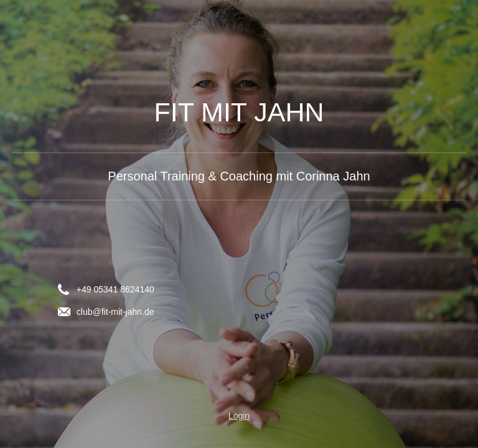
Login (239, 416)
